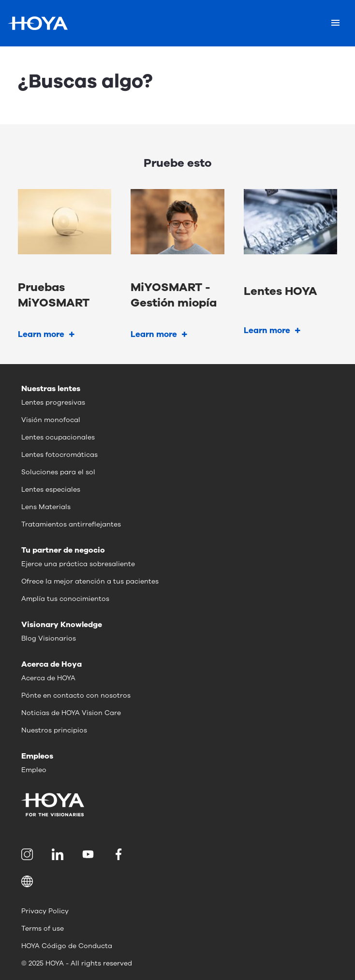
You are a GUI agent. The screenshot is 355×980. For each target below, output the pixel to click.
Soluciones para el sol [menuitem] (58, 472)
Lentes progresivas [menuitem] (53, 402)
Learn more (41, 334)
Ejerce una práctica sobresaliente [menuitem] (78, 564)
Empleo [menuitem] (34, 770)
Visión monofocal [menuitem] (51, 420)
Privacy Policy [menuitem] (45, 911)
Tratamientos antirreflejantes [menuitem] (71, 524)
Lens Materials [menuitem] (46, 507)
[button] (177, 881)
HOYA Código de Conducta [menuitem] (67, 946)
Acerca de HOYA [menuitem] (48, 678)
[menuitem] (29, 854)
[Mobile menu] (335, 23)
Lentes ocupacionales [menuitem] (58, 437)
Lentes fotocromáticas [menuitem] (59, 455)
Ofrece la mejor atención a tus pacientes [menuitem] (90, 581)
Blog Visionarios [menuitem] (49, 638)
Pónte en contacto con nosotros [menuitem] (76, 695)
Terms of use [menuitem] (43, 929)
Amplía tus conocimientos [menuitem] (65, 599)
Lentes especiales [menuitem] (51, 490)
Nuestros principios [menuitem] (54, 730)
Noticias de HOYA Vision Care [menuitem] (71, 713)
